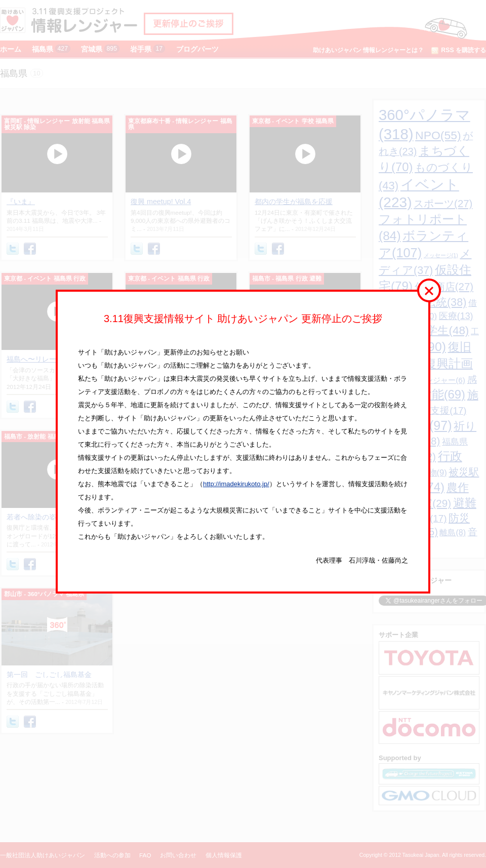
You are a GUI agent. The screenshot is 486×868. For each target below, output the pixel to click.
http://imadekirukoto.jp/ (236, 484)
